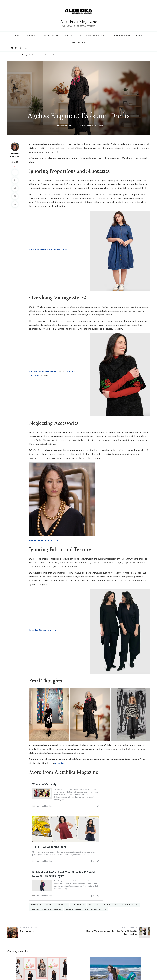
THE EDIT (78, 108)
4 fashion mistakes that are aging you (49, 902)
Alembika (59, 763)
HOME (18, 36)
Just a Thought (122, 36)
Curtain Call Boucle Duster (43, 371)
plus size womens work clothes (46, 906)
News (139, 36)
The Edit (31, 36)
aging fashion (78, 902)
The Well (69, 36)
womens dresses (73, 906)
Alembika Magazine (78, 22)
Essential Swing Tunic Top (43, 630)
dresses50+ (94, 902)
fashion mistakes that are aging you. (121, 902)
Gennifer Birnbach (65, 125)
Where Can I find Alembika (94, 36)
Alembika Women (50, 36)
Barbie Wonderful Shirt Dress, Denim (49, 249)
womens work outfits (96, 906)
